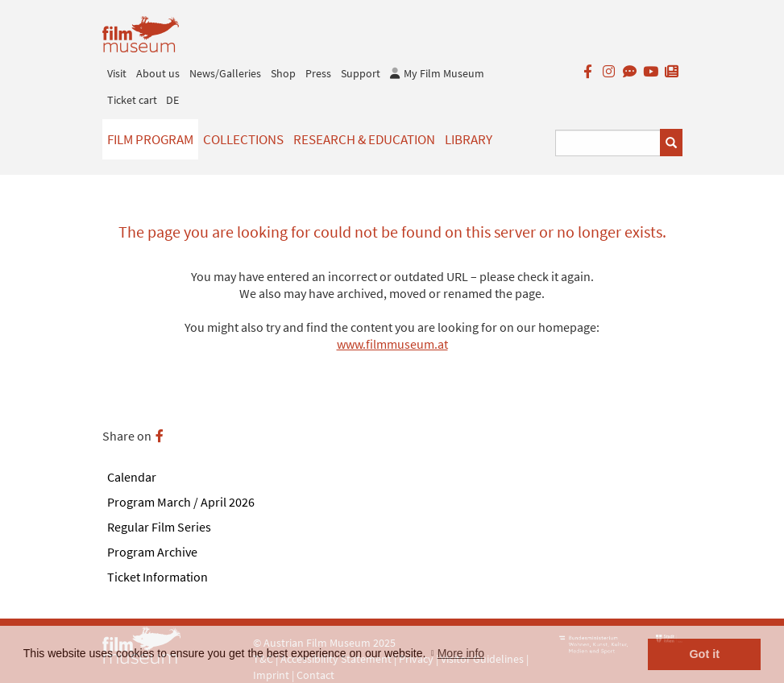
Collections (243, 139)
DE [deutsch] (172, 100)
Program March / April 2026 (181, 502)
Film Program (150, 139)
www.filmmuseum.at (392, 344)
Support (361, 73)
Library (469, 139)
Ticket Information (158, 577)
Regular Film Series (159, 527)
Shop (283, 73)
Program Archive (152, 552)
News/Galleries (225, 73)
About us (158, 73)
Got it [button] (704, 654)
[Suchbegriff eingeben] (608, 143)
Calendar (132, 477)
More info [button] (461, 653)
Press (318, 73)
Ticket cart (132, 100)
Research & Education (364, 139)
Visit (117, 73)
